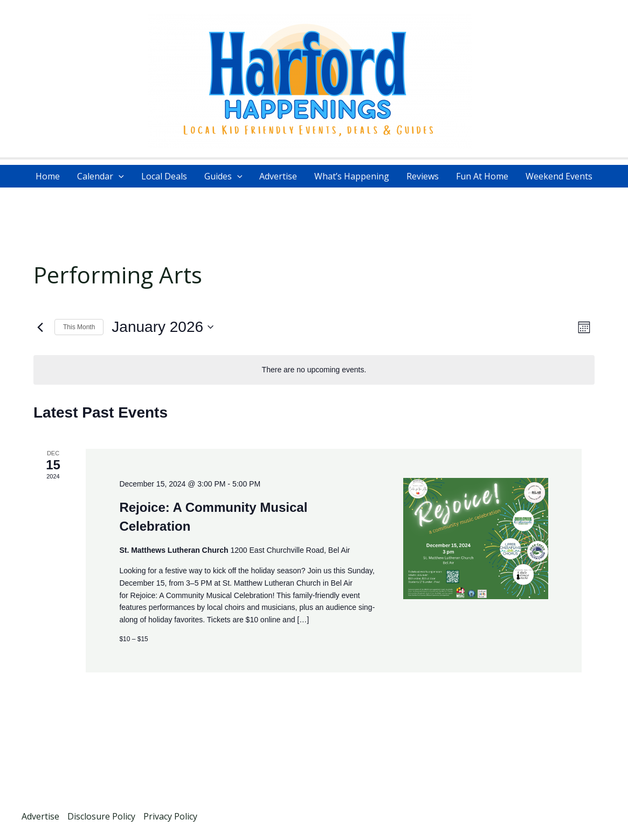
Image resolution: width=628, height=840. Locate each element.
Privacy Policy (170, 816)
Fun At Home (482, 176)
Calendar (101, 176)
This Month (79, 327)
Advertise (278, 176)
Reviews (423, 176)
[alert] (314, 370)
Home (48, 176)
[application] (119, 176)
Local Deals (164, 176)
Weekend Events (559, 176)
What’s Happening (352, 176)
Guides (223, 176)
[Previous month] (40, 327)
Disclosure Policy (101, 816)
